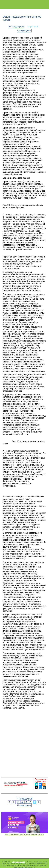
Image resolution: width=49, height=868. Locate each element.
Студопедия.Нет (18, 862)
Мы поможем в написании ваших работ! (24, 834)
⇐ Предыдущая (17, 27)
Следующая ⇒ (24, 31)
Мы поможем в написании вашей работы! (16, 784)
